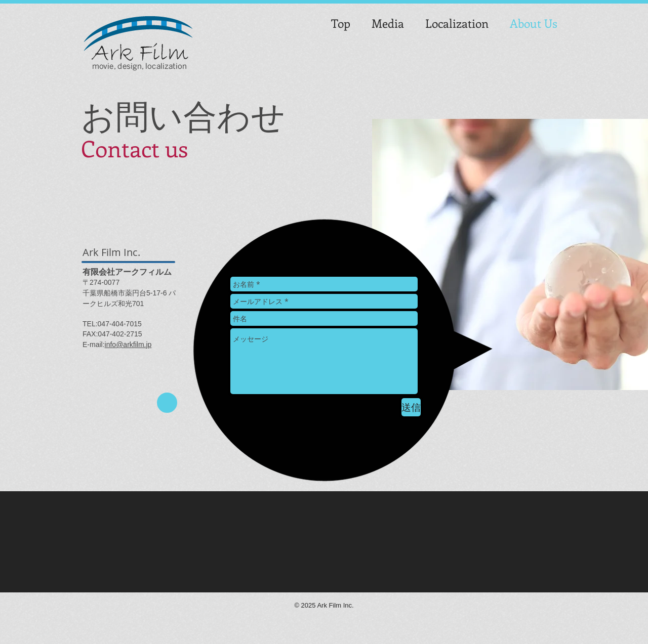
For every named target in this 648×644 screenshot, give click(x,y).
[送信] (411, 407)
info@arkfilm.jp (128, 345)
